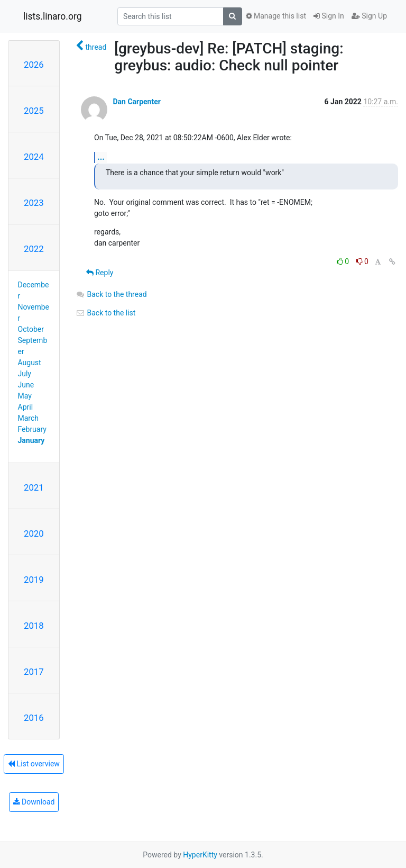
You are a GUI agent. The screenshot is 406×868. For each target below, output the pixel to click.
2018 (34, 626)
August (30, 363)
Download (34, 802)
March (29, 418)
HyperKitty (200, 855)
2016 (34, 718)
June (26, 385)
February (32, 429)
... (101, 157)
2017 (34, 672)
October (31, 329)
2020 (34, 534)
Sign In (329, 16)
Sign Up (369, 16)
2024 (34, 157)
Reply (100, 273)
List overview (34, 764)
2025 (34, 111)
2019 (34, 580)
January (31, 440)
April (26, 407)
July (25, 374)
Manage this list (276, 16)
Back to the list (105, 313)
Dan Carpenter (136, 102)
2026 (34, 65)
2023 (34, 203)
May (25, 396)
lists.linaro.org (53, 16)
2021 (34, 487)
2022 (34, 249)
